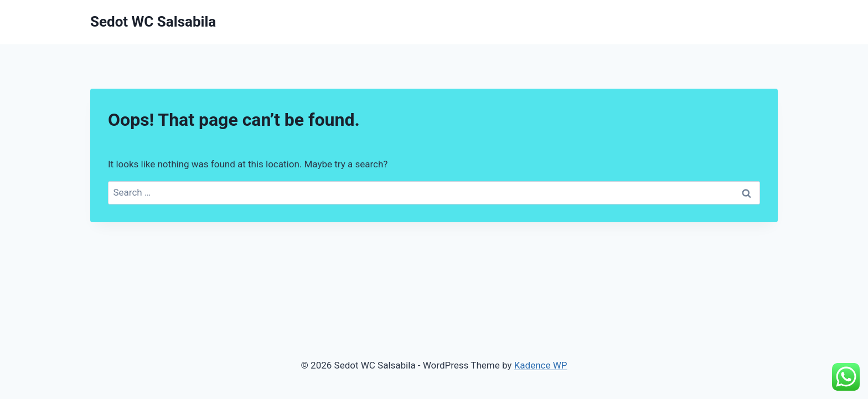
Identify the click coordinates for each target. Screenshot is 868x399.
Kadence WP (541, 365)
